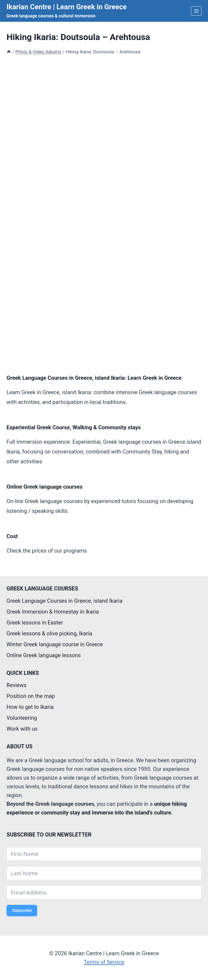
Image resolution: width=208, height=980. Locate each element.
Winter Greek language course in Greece (55, 644)
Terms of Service (104, 962)
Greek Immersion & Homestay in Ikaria (53, 612)
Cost (12, 536)
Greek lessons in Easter (35, 623)
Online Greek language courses (45, 487)
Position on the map (31, 696)
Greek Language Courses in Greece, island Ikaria (64, 601)
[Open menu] (196, 11)
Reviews (16, 685)
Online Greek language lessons (44, 655)
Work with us (22, 729)
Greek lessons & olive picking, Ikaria (49, 633)
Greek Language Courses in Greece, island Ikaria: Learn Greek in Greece (94, 378)
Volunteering (22, 718)
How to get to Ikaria (30, 707)
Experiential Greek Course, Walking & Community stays (74, 427)
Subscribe (22, 910)
